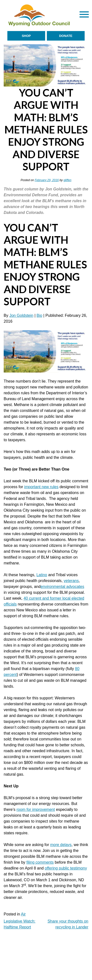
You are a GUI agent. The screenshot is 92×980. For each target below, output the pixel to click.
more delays (61, 845)
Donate (66, 36)
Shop (26, 36)
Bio (39, 315)
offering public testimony (66, 868)
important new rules (41, 487)
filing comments (40, 862)
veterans (71, 581)
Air (23, 914)
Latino (42, 575)
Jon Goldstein (21, 315)
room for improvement (36, 809)
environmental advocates (62, 587)
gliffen (67, 180)
